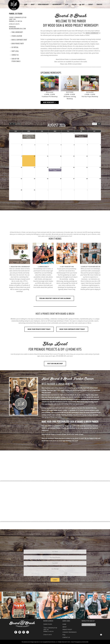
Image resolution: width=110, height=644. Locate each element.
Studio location (16, 36)
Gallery (74, 4)
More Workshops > (50, 102)
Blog (67, 4)
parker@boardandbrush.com (17, 28)
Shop (82, 4)
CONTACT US (66, 637)
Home (26, 4)
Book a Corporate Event (19, 40)
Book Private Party (17, 44)
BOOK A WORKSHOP (92, 33)
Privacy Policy (62, 584)
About (33, 4)
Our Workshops (57, 4)
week (99, 124)
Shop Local (14, 51)
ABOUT (64, 627)
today (19, 124)
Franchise (99, 4)
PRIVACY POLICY (67, 629)
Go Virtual (14, 47)
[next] (14, 124)
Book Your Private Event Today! (39, 329)
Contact (91, 4)
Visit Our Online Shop (55, 364)
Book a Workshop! (43, 4)
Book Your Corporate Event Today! (72, 329)
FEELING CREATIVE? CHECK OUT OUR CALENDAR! (55, 298)
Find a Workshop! (17, 32)
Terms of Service (74, 584)
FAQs (64, 635)
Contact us (14, 55)
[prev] (11, 124)
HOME (64, 624)
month (95, 124)
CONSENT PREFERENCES (70, 632)
